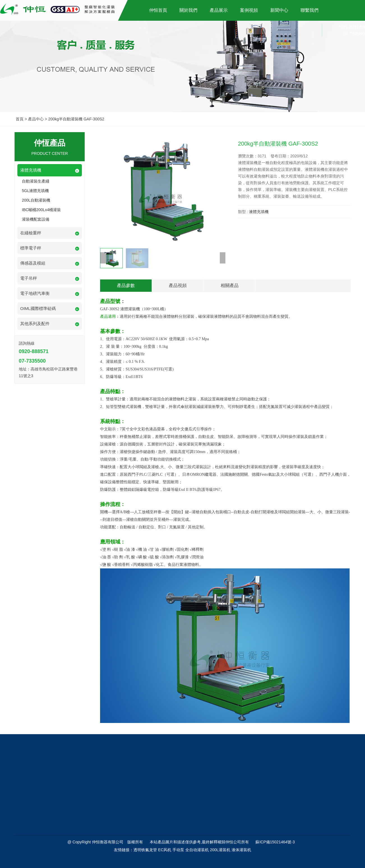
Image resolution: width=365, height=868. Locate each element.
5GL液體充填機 (35, 191)
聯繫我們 (309, 10)
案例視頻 (249, 10)
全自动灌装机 (197, 850)
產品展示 (219, 10)
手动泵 (178, 850)
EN (362, 27)
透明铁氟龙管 (145, 850)
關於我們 (188, 10)
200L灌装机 (220, 850)
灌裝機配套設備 (36, 219)
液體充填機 (259, 212)
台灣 (352, 27)
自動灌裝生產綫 (36, 181)
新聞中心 (279, 10)
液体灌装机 (241, 850)
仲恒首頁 (158, 10)
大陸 (341, 27)
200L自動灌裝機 (36, 200)
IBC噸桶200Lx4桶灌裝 (41, 210)
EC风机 (165, 850)
